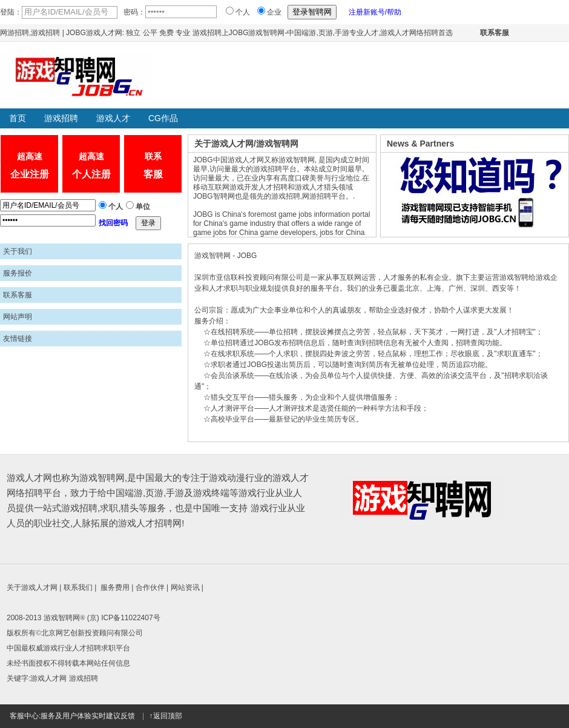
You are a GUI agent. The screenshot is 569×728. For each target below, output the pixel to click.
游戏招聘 (61, 118)
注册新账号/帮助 (375, 12)
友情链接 (18, 339)
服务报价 (18, 273)
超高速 (29, 167)
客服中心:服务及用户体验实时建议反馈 (72, 716)
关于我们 (18, 251)
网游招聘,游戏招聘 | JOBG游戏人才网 (61, 33)
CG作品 (163, 118)
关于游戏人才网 (32, 587)
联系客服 (495, 33)
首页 (18, 118)
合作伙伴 (150, 587)
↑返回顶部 (166, 716)
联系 (153, 167)
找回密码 (113, 223)
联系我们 (78, 587)
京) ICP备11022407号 (125, 618)
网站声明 (18, 317)
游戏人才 (113, 118)
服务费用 (115, 587)
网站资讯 (185, 587)
